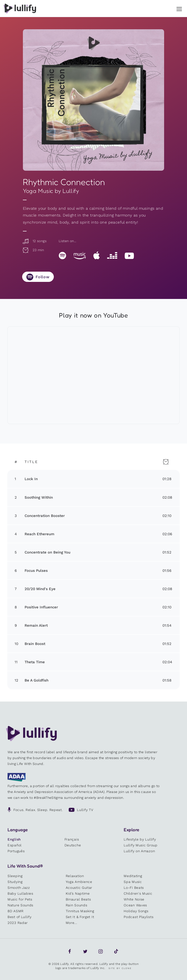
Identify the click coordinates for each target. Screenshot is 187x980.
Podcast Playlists (139, 917)
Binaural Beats (78, 899)
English (14, 839)
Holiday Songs (136, 911)
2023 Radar (18, 923)
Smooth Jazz (19, 888)
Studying (15, 882)
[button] (179, 8)
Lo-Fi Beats (134, 888)
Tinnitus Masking (80, 911)
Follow (43, 277)
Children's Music (138, 893)
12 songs (34, 241)
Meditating (133, 876)
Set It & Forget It (80, 917)
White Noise (134, 899)
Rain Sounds (77, 905)
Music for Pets (20, 899)
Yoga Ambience (79, 882)
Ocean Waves (135, 905)
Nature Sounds (20, 905)
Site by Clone (120, 968)
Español (15, 845)
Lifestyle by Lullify (140, 839)
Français (72, 839)
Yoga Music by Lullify (51, 191)
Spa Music (133, 882)
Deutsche (73, 845)
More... (71, 923)
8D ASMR (16, 911)
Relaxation (75, 876)
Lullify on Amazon (139, 851)
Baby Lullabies (20, 893)
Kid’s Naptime (78, 893)
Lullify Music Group (140, 845)
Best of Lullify (20, 917)
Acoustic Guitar (79, 888)
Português (16, 851)
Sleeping (15, 876)
